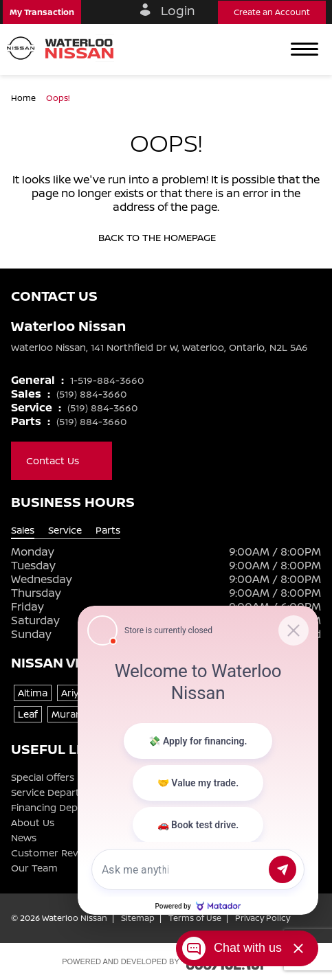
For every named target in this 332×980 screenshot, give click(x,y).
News (24, 838)
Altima (33, 693)
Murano (70, 714)
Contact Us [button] (62, 460)
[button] (42, 12)
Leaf (28, 714)
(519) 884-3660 (91, 394)
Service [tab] (65, 530)
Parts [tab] (108, 530)
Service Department (58, 793)
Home (24, 98)
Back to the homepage (166, 238)
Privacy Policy (263, 918)
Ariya (73, 693)
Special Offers (43, 777)
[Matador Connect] (198, 760)
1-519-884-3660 (107, 380)
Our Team (34, 868)
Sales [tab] (23, 530)
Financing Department (64, 808)
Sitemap (138, 918)
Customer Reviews (55, 853)
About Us (33, 823)
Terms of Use (195, 918)
